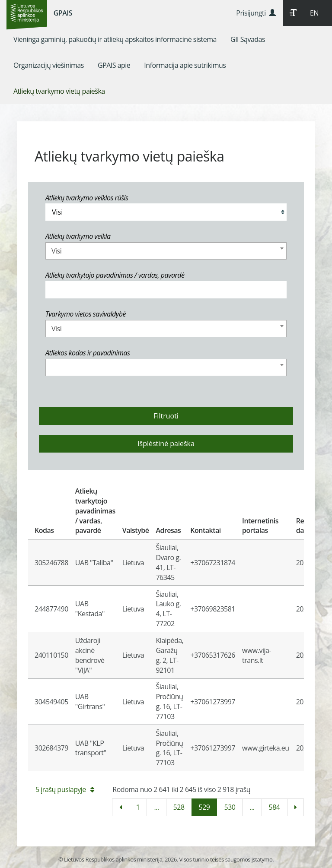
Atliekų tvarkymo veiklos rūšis (87, 198)
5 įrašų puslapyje (65, 789)
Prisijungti (256, 13)
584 (275, 807)
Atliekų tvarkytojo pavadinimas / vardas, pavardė (115, 275)
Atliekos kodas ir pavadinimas (88, 353)
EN (314, 13)
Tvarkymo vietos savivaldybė (86, 314)
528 (179, 807)
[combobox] (166, 251)
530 (230, 807)
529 (204, 807)
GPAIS (63, 13)
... (156, 807)
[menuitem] (115, 39)
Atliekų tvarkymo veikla (78, 236)
